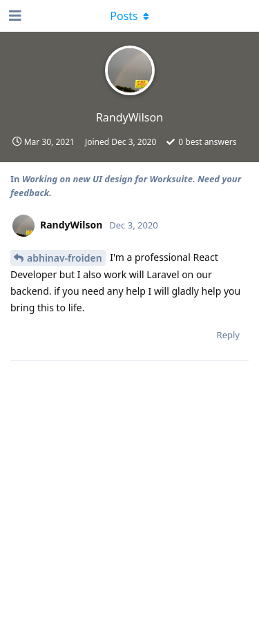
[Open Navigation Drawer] (14, 16)
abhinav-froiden (65, 258)
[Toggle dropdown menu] (130, 16)
